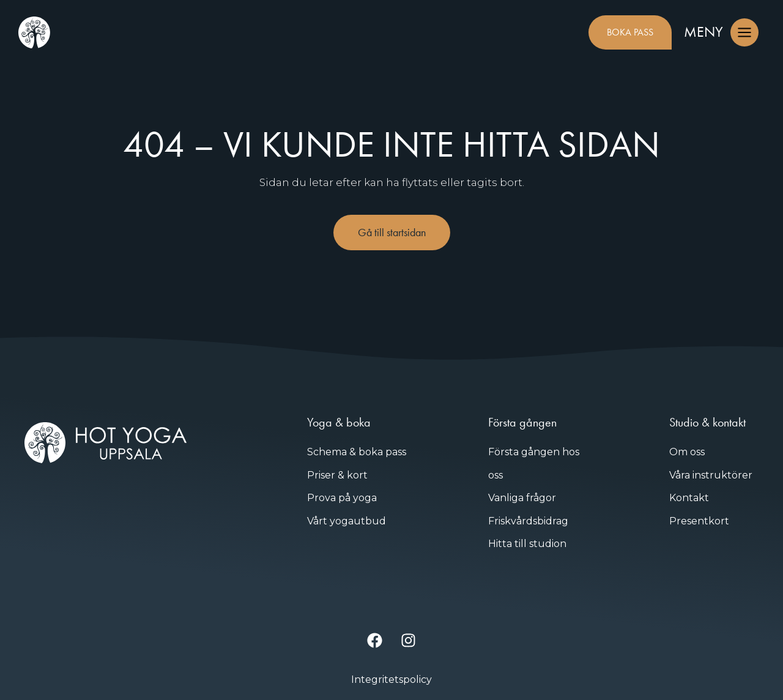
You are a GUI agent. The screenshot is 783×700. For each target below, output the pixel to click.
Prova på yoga (342, 498)
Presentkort (699, 521)
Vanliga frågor (522, 498)
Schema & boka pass (357, 452)
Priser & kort (337, 475)
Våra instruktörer (711, 475)
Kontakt (689, 498)
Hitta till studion (527, 544)
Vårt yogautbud (347, 521)
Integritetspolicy (391, 680)
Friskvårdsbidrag (528, 521)
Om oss (687, 452)
